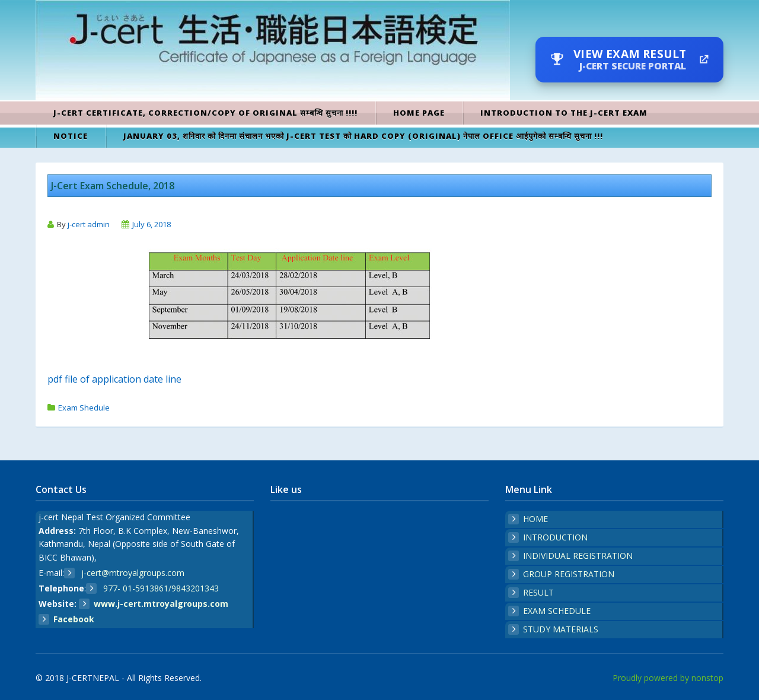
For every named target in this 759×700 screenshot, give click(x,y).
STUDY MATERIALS (561, 629)
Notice (71, 136)
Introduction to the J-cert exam (564, 113)
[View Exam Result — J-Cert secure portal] (629, 60)
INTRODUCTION (555, 537)
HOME (535, 519)
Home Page (419, 113)
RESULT (538, 592)
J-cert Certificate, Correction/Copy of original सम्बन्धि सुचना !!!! (205, 113)
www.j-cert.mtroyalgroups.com (161, 604)
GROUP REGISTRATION (569, 574)
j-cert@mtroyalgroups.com (132, 573)
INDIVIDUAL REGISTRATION (578, 556)
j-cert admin (89, 224)
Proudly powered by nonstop (668, 678)
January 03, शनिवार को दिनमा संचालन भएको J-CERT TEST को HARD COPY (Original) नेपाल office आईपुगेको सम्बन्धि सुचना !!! (363, 136)
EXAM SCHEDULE (557, 611)
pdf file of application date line (114, 379)
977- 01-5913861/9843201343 (160, 588)
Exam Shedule (84, 408)
